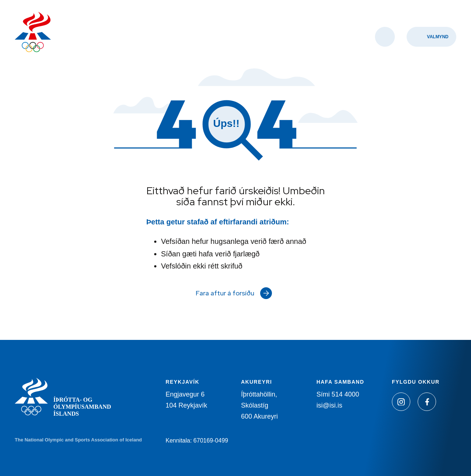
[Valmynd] (431, 37)
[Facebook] (427, 402)
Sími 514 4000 (338, 394)
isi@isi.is (329, 405)
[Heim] (33, 33)
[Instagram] (401, 402)
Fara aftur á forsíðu (225, 293)
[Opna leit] (385, 37)
